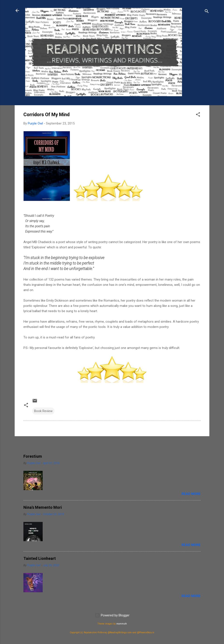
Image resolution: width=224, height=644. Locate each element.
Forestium (33, 456)
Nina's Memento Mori (43, 507)
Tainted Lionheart (40, 558)
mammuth (122, 624)
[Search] (207, 12)
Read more (191, 494)
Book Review (43, 411)
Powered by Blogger (112, 615)
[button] (198, 115)
